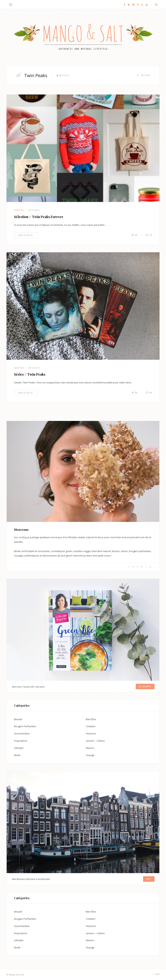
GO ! (149, 879)
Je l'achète (145, 686)
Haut (156, 974)
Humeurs (91, 733)
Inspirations (21, 741)
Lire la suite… (26, 235)
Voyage (90, 755)
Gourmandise (22, 733)
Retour (143, 75)
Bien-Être (91, 719)
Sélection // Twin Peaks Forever (39, 217)
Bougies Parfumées (25, 726)
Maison (90, 748)
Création (91, 726)
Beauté (18, 719)
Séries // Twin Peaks (30, 374)
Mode (17, 755)
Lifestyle (19, 210)
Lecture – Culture (95, 741)
